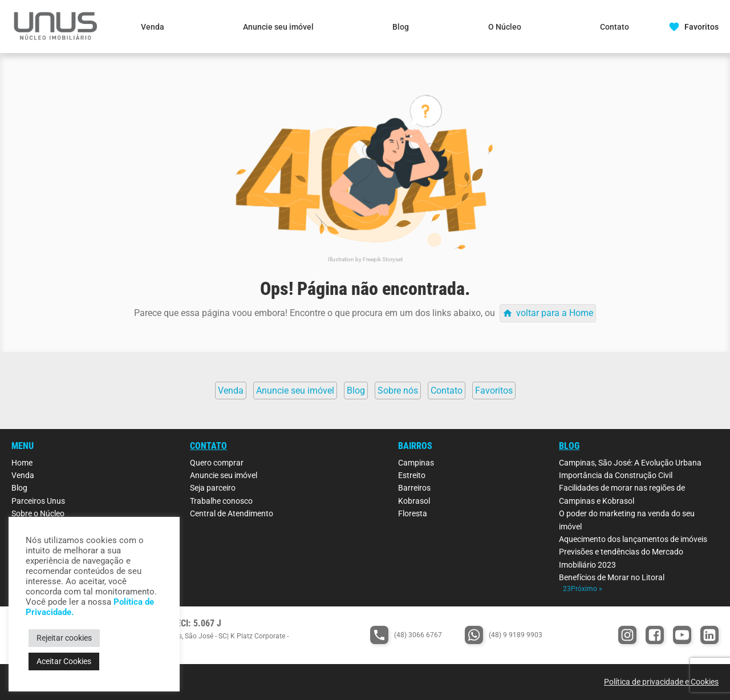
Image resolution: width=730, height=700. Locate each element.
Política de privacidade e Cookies (661, 682)
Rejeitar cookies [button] (64, 638)
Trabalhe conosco (221, 501)
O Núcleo (505, 27)
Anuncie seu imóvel (278, 27)
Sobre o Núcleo (38, 513)
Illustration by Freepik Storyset (365, 259)
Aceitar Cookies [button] (64, 661)
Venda (153, 27)
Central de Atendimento (232, 513)
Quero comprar (217, 463)
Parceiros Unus (38, 501)
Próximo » (587, 589)
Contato (615, 27)
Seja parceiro (213, 488)
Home (22, 463)
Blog (401, 27)
